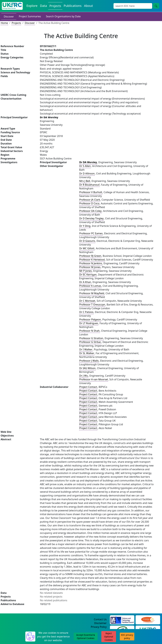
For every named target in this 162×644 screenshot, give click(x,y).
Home (4, 23)
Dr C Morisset (87, 301)
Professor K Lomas (90, 286)
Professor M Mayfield (92, 293)
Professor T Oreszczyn (92, 305)
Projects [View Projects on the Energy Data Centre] (55, 6)
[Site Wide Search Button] (156, 6)
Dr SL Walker (87, 353)
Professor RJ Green (90, 256)
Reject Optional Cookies (109, 637)
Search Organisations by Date (63, 16)
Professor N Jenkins (91, 263)
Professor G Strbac (90, 342)
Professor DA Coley (90, 211)
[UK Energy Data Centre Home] (12, 6)
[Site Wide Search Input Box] (133, 6)
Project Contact (88, 387)
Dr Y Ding (85, 226)
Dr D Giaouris (87, 241)
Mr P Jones (86, 271)
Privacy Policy (99, 627)
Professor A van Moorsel (94, 379)
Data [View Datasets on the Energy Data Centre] (43, 6)
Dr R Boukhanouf (89, 185)
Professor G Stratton (91, 338)
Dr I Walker (86, 349)
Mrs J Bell (85, 181)
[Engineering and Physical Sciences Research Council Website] (148, 620)
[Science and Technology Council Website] (122, 620)
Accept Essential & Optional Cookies (86, 637)
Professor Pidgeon (90, 320)
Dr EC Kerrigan (88, 275)
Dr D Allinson (87, 173)
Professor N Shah (89, 331)
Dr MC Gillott (87, 248)
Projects (16, 23)
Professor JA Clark (90, 200)
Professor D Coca (89, 203)
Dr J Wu (84, 376)
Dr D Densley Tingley (91, 218)
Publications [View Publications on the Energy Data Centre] (73, 6)
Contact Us (100, 619)
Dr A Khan (85, 282)
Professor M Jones (90, 267)
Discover (9, 17)
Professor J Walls (89, 361)
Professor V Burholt (91, 192)
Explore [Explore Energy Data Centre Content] (32, 6)
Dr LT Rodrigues (89, 323)
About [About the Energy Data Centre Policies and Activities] (88, 6)
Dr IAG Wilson (87, 368)
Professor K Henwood (92, 260)
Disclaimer (100, 623)
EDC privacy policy (127, 637)
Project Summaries (30, 16)
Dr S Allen (85, 166)
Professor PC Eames (91, 233)
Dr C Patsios (86, 312)
